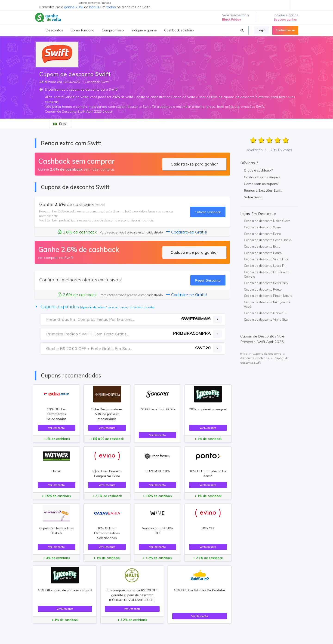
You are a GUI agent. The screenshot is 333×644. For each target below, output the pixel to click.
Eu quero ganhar (285, 19)
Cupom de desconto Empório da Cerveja (267, 274)
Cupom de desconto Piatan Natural (269, 296)
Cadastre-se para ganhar (194, 164)
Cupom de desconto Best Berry (266, 283)
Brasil (60, 124)
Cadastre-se (285, 30)
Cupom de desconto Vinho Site (266, 319)
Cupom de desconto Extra (262, 246)
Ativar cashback (208, 212)
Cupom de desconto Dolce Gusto (267, 221)
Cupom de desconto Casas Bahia (268, 240)
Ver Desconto (56, 428)
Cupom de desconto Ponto (263, 253)
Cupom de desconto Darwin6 (265, 313)
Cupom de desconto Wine (262, 227)
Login (262, 30)
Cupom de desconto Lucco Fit (265, 266)
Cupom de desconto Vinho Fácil (266, 259)
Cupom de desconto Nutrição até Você (267, 304)
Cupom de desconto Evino (262, 234)
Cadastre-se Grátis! (186, 232)
